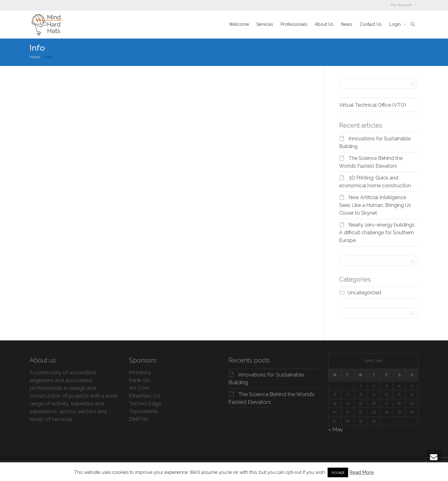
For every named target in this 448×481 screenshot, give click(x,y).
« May (336, 429)
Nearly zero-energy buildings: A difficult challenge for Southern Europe (377, 233)
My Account (402, 5)
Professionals (294, 24)
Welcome (239, 24)
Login (396, 24)
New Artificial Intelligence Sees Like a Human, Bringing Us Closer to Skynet (375, 205)
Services (265, 24)
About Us (324, 24)
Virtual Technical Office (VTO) (373, 105)
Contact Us (371, 24)
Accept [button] (338, 472)
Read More (362, 472)
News (347, 24)
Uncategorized (364, 293)
